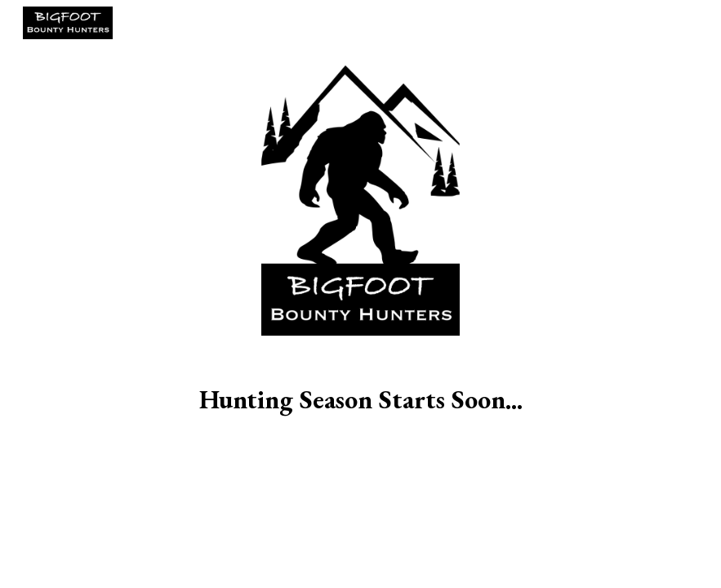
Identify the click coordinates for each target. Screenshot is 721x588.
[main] (360, 400)
